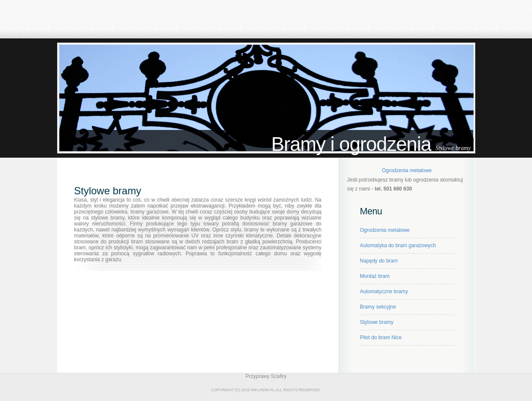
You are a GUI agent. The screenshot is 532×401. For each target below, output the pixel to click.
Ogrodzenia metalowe (407, 170)
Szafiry (279, 376)
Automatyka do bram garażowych (398, 245)
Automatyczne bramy (384, 291)
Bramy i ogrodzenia (351, 144)
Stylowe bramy (377, 322)
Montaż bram (375, 276)
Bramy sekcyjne (378, 307)
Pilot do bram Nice (381, 338)
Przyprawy (257, 376)
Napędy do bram (379, 261)
